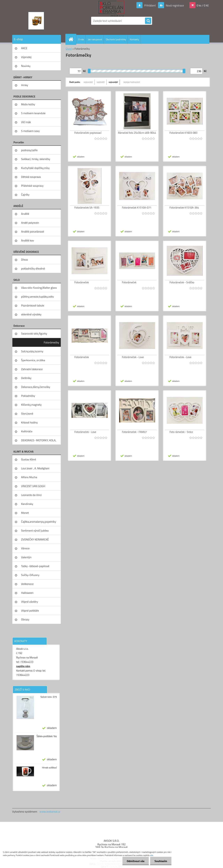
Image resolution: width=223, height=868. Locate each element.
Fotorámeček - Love (133, 357)
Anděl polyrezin (30, 223)
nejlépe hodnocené (132, 82)
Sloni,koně (27, 414)
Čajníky (25, 195)
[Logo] (36, 21)
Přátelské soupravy (32, 186)
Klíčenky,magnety (31, 405)
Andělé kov (27, 240)
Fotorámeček (82, 282)
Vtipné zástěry (30, 602)
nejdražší (101, 82)
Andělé (25, 214)
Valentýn (26, 557)
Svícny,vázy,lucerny (32, 351)
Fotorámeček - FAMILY (134, 432)
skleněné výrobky (31, 314)
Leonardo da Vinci (31, 495)
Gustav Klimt (29, 459)
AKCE (24, 48)
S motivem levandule (33, 113)
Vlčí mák (26, 122)
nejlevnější (88, 82)
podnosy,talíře (29, 150)
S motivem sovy (30, 131)
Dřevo (25, 260)
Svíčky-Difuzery (30, 575)
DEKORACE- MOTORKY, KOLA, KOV (39, 441)
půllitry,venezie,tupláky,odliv (37, 297)
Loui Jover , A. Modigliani (35, 468)
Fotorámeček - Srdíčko (182, 282)
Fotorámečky (51, 342)
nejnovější (113, 82)
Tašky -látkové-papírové (35, 566)
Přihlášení (150, 5)
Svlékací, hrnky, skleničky (36, 159)
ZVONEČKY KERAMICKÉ (35, 539)
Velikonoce (27, 584)
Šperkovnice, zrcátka (33, 360)
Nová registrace (175, 5)
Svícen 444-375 (49, 697)
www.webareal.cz (50, 812)
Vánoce (25, 548)
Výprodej (26, 57)
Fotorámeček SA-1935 (87, 208)
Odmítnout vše (136, 861)
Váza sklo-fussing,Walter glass (39, 288)
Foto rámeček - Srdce (181, 432)
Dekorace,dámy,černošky (36, 387)
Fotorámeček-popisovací (88, 133)
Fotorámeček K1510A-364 (184, 208)
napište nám (23, 666)
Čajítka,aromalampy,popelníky (39, 522)
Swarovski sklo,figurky (34, 333)
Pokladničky (28, 396)
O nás (81, 39)
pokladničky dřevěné (33, 268)
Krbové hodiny (29, 422)
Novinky (26, 66)
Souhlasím (161, 861)
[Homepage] (72, 39)
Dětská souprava (31, 177)
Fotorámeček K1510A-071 (137, 208)
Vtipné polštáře (30, 611)
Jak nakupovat (95, 39)
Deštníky (26, 378)
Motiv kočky (28, 104)
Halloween (27, 593)
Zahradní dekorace (32, 369)
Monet (25, 513)
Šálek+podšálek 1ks (47, 736)
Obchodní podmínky (116, 39)
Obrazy (25, 619)
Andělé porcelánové (32, 232)
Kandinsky (27, 504)
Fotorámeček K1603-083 (183, 133)
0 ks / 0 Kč (203, 5)
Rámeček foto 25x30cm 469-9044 (137, 133)
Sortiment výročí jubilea (35, 530)
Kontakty (134, 39)
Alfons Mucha (29, 477)
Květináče (27, 431)
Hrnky (25, 85)
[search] (148, 21)
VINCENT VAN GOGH (33, 486)
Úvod (69, 49)
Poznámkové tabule (33, 305)
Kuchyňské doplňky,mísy (35, 168)
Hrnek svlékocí (49, 768)
